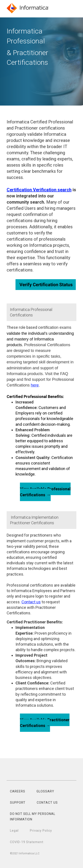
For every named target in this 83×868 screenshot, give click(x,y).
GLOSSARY (45, 791)
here (35, 385)
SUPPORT (18, 803)
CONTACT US (47, 803)
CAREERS (18, 791)
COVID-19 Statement (27, 842)
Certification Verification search (39, 190)
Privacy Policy (41, 831)
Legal (14, 831)
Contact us (31, 602)
